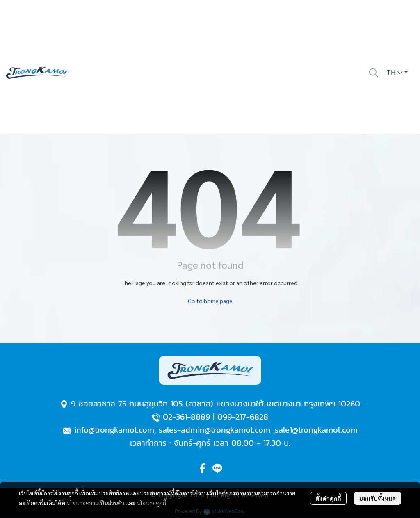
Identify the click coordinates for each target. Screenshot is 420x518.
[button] (374, 73)
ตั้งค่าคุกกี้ (328, 498)
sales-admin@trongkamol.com (215, 430)
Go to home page (210, 301)
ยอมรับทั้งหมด (378, 498)
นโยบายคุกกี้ (151, 503)
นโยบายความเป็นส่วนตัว (95, 503)
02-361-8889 (186, 417)
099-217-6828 (243, 417)
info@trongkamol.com (114, 430)
